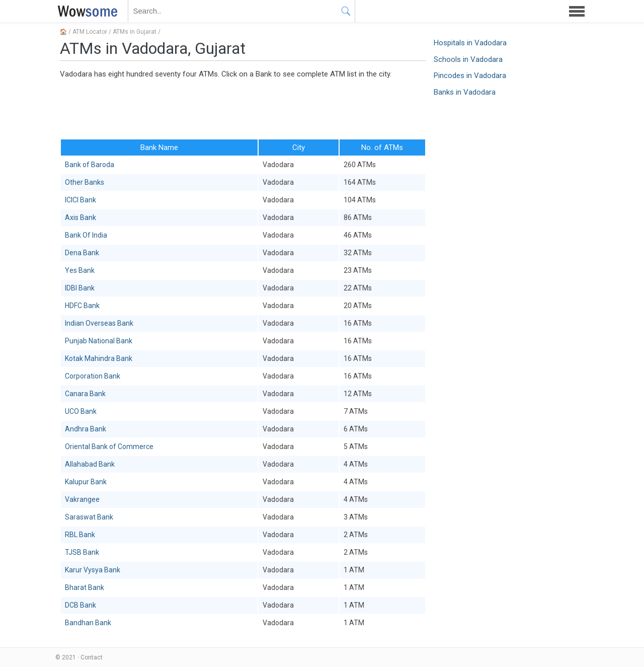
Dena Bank (82, 253)
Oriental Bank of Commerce (109, 447)
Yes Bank (80, 270)
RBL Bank (80, 535)
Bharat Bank (85, 587)
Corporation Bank (93, 376)
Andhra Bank (86, 429)
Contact (92, 657)
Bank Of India (86, 235)
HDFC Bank (82, 306)
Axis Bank (80, 217)
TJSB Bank (82, 552)
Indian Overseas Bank (99, 323)
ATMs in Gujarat (135, 32)
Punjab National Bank (99, 341)
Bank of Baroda (90, 165)
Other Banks (85, 182)
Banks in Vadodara (465, 92)
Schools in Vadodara (468, 59)
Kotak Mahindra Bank (99, 358)
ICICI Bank (80, 200)
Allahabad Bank (90, 464)
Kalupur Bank (86, 482)
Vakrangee (82, 499)
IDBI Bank (80, 288)
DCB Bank (80, 605)
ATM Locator (90, 32)
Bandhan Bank (88, 623)
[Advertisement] (243, 108)
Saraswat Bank (89, 517)
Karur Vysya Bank (93, 570)
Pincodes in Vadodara (470, 76)
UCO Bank (81, 411)
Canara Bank (85, 394)
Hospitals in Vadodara (470, 43)
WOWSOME (86, 11)
